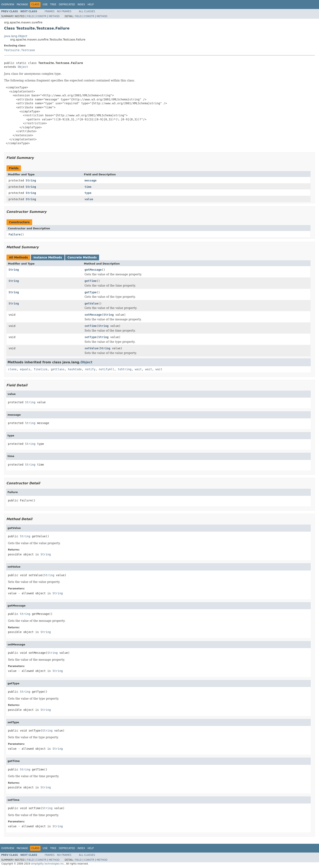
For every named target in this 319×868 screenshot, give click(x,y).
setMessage (93, 315)
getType (91, 292)
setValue (91, 348)
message (91, 180)
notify (90, 369)
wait (138, 369)
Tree (53, 4)
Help (91, 4)
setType (91, 337)
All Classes (87, 11)
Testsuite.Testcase (20, 50)
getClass (58, 369)
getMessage (93, 270)
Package (22, 4)
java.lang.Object (16, 36)
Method (54, 16)
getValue (91, 303)
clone (12, 369)
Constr (41, 16)
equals (25, 369)
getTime (91, 281)
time (88, 187)
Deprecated (67, 4)
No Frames (64, 11)
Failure (15, 234)
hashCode (75, 369)
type (88, 193)
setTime (91, 326)
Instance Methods (48, 257)
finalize (40, 369)
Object (23, 67)
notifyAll (107, 369)
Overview (8, 4)
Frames (50, 11)
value (89, 199)
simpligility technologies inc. (48, 864)
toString (125, 369)
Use (45, 4)
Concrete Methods (82, 257)
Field (30, 16)
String (31, 180)
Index (81, 4)
